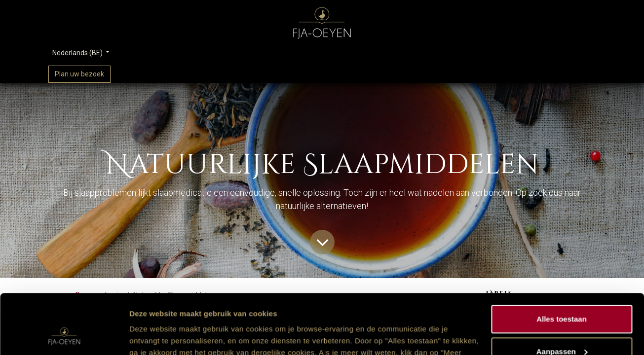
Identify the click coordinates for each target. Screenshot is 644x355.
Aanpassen (562, 295)
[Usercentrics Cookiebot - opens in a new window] (64, 336)
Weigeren (561, 328)
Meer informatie (157, 336)
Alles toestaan (562, 263)
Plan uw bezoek (79, 74)
